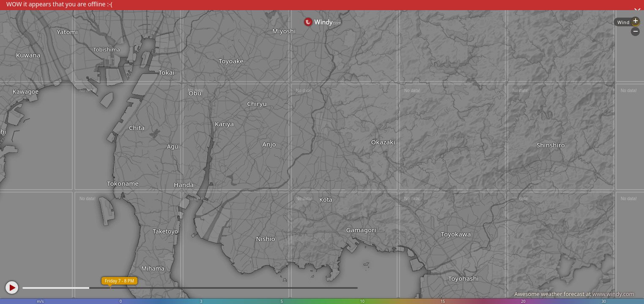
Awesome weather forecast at (574, 294)
